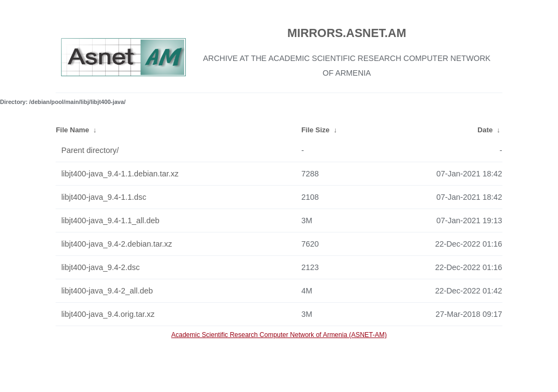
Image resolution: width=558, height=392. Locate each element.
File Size (316, 130)
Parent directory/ (90, 150)
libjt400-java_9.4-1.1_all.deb (110, 220)
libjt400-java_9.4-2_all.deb (107, 291)
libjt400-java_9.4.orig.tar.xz (108, 314)
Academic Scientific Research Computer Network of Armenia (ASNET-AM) (279, 335)
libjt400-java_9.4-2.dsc (100, 267)
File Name (72, 130)
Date (485, 130)
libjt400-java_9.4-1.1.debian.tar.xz (120, 174)
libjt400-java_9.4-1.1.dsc (104, 197)
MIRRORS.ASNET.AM (347, 33)
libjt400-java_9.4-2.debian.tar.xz (116, 244)
